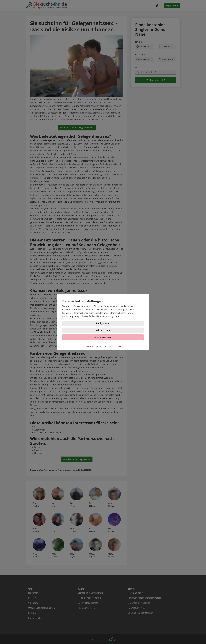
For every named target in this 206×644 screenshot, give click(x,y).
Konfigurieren (113, 316)
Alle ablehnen (103, 330)
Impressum (89, 346)
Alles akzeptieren (103, 337)
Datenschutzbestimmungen (111, 346)
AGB (97, 346)
